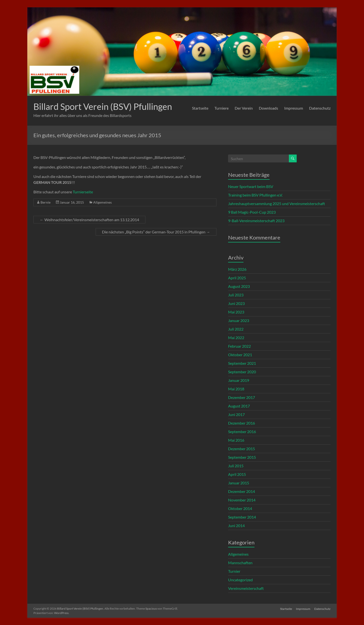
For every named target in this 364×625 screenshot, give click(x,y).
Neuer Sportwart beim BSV (251, 186)
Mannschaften (240, 563)
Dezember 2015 (242, 449)
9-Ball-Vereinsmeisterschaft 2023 (256, 221)
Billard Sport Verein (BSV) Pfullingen (103, 106)
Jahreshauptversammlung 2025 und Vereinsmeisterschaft (277, 203)
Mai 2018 (236, 389)
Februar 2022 (239, 346)
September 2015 (242, 457)
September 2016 (242, 432)
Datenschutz (320, 108)
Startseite (200, 108)
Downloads (268, 108)
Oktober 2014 (240, 508)
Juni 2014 (236, 526)
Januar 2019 (239, 380)
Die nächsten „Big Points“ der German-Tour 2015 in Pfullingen (156, 232)
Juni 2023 (236, 303)
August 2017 (239, 406)
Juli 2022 (236, 329)
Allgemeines (102, 202)
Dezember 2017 (242, 397)
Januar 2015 (239, 483)
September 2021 (242, 363)
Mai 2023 (236, 312)
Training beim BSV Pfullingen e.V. (255, 195)
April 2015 (237, 474)
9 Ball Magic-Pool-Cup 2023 (252, 212)
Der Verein (244, 108)
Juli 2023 (236, 295)
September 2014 (242, 517)
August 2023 (239, 286)
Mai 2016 (236, 440)
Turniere (222, 108)
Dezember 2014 (242, 491)
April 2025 (237, 278)
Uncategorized (240, 580)
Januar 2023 (239, 320)
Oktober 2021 (240, 355)
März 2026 (237, 269)
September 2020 (242, 372)
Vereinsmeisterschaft (246, 588)
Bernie (45, 202)
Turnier (234, 571)
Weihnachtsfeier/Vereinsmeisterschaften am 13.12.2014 (89, 220)
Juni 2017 (236, 414)
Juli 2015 (236, 466)
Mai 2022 (236, 338)
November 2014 (242, 500)
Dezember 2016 (242, 423)
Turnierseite (83, 192)
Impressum (294, 108)
